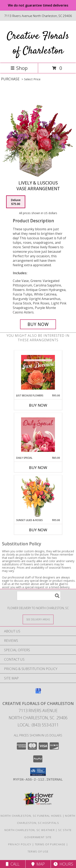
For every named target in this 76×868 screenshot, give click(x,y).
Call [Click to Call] (13, 864)
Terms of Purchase (50, 844)
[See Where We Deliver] (38, 619)
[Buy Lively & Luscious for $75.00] (38, 324)
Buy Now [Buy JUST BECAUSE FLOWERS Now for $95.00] (38, 405)
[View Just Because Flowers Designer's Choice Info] (38, 372)
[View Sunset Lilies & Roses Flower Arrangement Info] (38, 497)
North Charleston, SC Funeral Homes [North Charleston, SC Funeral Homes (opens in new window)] (31, 816)
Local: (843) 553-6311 (38, 725)
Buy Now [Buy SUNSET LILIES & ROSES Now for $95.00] (38, 530)
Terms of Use (38, 851)
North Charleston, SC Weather (30, 830)
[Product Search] (39, 596)
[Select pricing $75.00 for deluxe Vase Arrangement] (16, 202)
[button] (38, 772)
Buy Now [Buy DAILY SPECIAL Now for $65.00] (38, 468)
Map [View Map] (38, 864)
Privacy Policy (20, 844)
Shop (19, 68)
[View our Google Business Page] (38, 693)
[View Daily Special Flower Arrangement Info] (38, 435)
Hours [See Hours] (63, 864)
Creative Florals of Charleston (38, 44)
